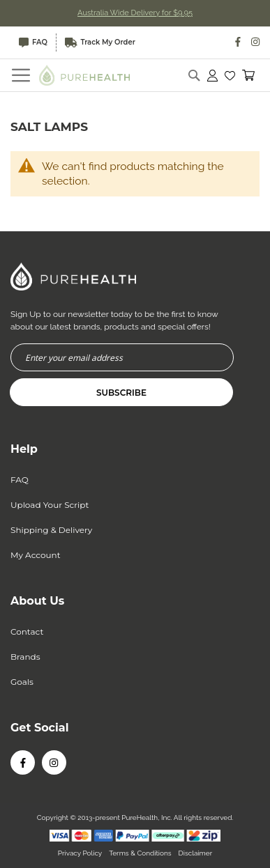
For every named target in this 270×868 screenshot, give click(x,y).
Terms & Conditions (140, 853)
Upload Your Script (50, 505)
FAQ (33, 42)
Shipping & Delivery (51, 530)
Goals (22, 682)
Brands (25, 657)
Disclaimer (196, 853)
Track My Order (100, 42)
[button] (230, 75)
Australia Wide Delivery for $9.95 (135, 13)
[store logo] (84, 75)
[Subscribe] (121, 392)
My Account (36, 555)
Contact (27, 631)
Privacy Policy (80, 853)
